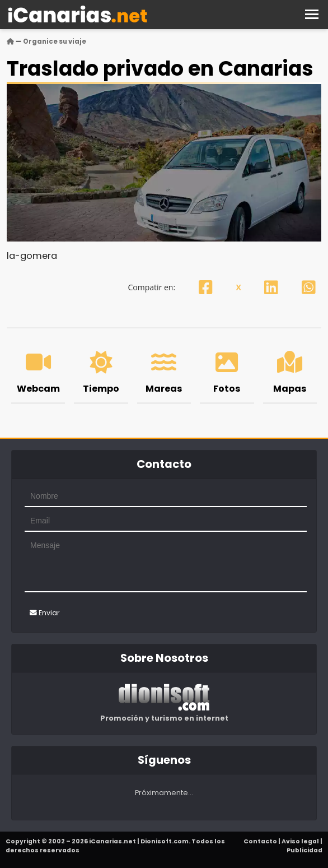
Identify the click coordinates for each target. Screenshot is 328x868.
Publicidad (304, 850)
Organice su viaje (55, 41)
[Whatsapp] (309, 287)
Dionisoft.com (165, 841)
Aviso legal (300, 841)
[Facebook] (206, 287)
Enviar (45, 613)
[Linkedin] (271, 287)
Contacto (260, 841)
